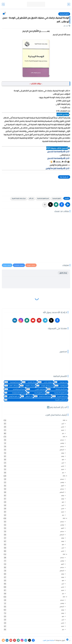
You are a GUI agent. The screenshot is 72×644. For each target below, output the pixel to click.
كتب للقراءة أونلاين (12, 396)
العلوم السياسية (64, 14)
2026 (64, 420)
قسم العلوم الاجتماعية (43, 198)
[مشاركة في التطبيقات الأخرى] (45, 205)
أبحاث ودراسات (61, 382)
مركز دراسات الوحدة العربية (19, 198)
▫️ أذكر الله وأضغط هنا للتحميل (59, 152)
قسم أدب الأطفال (28, 386)
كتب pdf (31, 198)
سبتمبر (62, 446)
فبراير (63, 430)
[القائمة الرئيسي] (69, 4)
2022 (64, 554)
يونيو (63, 456)
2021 (64, 597)
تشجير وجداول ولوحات (45, 386)
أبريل (63, 424)
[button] (62, 205)
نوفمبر (62, 443)
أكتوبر (62, 486)
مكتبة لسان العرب (48, 640)
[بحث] (3, 4)
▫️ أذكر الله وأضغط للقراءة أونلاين (58, 168)
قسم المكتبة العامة (42, 396)
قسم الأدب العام (12, 386)
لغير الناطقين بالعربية (36, 400)
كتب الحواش (27, 396)
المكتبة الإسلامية (12, 382)
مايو (63, 459)
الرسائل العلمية (29, 382)
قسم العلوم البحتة (36, 393)
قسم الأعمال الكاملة (57, 389)
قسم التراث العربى (36, 389)
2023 (64, 518)
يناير (63, 433)
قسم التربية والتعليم (15, 389)
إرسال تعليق (63, 273)
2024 (64, 476)
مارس (62, 427)
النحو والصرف (61, 386)
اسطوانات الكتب (46, 382)
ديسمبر (62, 440)
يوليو (63, 453)
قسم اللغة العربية (60, 396)
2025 (64, 437)
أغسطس (62, 450)
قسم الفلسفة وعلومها (15, 393)
